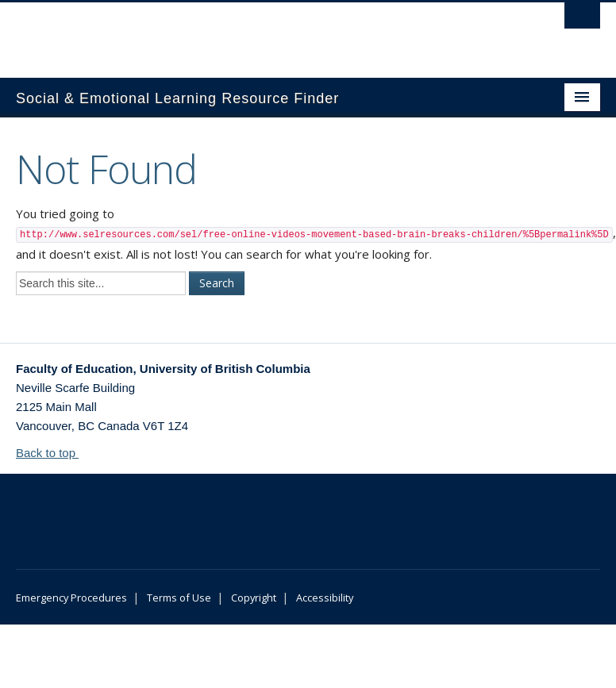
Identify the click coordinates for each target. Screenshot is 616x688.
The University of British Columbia (264, 33)
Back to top (53, 453)
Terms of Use (179, 598)
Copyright (254, 598)
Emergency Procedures (71, 598)
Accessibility (325, 598)
